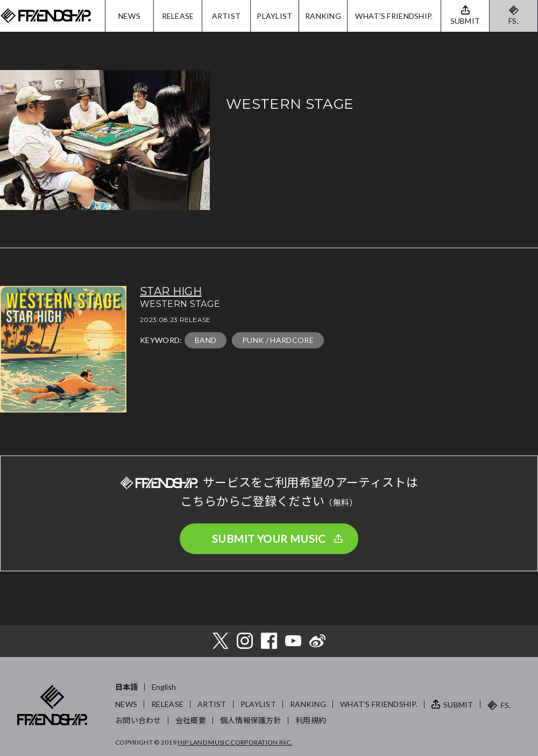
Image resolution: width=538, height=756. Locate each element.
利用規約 (311, 720)
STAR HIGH (171, 291)
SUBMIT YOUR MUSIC (269, 538)
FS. (514, 21)
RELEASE (178, 16)
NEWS (129, 16)
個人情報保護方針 (251, 720)
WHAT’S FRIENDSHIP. (379, 704)
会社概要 (191, 720)
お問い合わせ (138, 720)
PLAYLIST (274, 16)
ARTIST (226, 16)
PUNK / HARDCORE (278, 340)
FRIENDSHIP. (46, 16)
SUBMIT (458, 705)
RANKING (323, 16)
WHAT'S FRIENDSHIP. (394, 16)
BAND (206, 340)
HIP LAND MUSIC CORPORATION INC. (235, 742)
